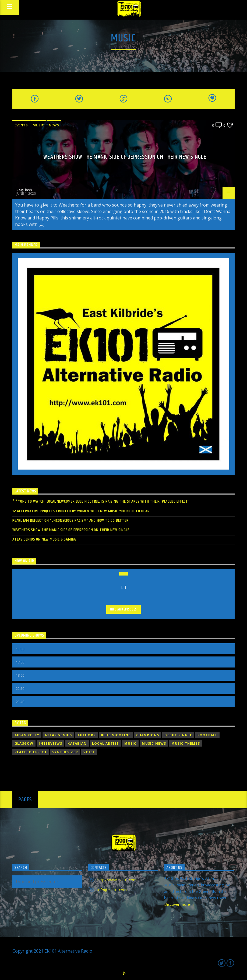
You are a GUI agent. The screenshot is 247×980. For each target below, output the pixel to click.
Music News (154, 743)
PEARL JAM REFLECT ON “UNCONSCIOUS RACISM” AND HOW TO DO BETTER (70, 521)
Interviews (50, 743)
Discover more (179, 905)
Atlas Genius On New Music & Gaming (44, 539)
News (54, 125)
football (208, 735)
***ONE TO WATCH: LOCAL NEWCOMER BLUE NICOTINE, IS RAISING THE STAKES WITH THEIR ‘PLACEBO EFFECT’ (101, 501)
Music (38, 125)
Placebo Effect (31, 752)
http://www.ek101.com (117, 880)
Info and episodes (123, 609)
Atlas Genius (58, 735)
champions (148, 735)
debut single (178, 735)
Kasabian (77, 743)
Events (21, 125)
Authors (87, 735)
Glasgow (24, 743)
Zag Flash (24, 190)
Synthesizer (65, 752)
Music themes (186, 743)
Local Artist (105, 743)
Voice (89, 752)
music (130, 743)
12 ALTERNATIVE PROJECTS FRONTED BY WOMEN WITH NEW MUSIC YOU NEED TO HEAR (81, 511)
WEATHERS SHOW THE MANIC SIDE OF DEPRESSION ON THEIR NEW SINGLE (125, 157)
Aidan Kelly (27, 735)
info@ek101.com (112, 890)
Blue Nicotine (116, 735)
